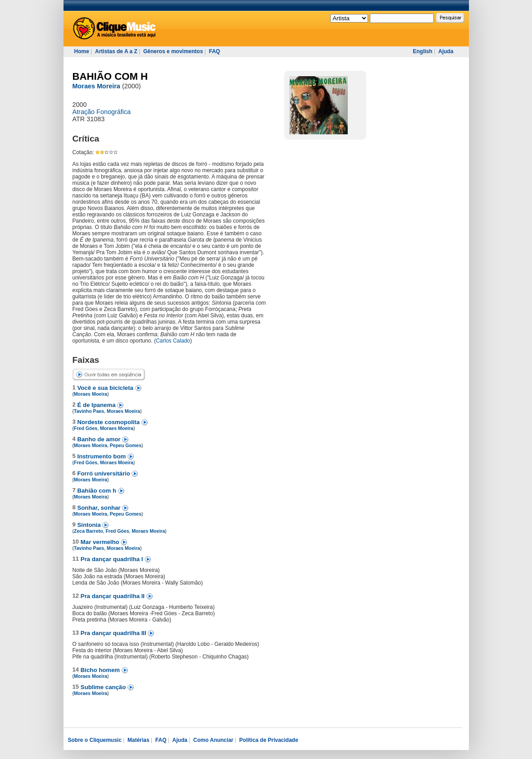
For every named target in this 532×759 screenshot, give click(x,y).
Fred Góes (86, 428)
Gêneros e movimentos (173, 51)
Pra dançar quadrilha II (114, 596)
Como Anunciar (213, 740)
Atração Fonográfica (102, 112)
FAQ (215, 51)
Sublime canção (104, 687)
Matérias (139, 740)
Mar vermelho (101, 542)
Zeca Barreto (88, 531)
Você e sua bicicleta (106, 388)
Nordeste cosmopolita (109, 422)
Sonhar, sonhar (100, 508)
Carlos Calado (173, 341)
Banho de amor (100, 439)
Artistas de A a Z (116, 51)
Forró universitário (105, 473)
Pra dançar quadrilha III (114, 633)
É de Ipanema (98, 405)
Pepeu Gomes (126, 445)
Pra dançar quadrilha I (113, 559)
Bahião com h (98, 491)
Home (82, 51)
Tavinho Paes (89, 411)
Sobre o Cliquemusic (95, 740)
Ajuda (446, 51)
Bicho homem (101, 670)
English (423, 51)
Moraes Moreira (96, 86)
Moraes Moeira (91, 394)
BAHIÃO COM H (110, 76)
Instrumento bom (102, 456)
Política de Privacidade (269, 740)
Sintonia (90, 525)
